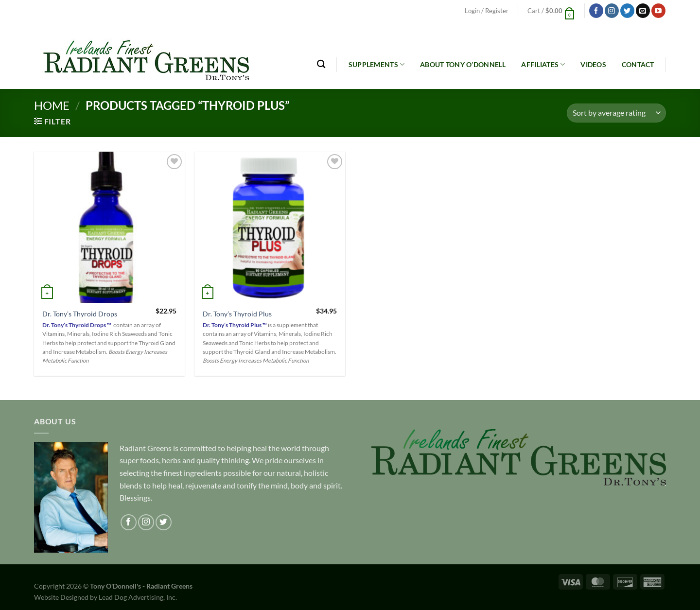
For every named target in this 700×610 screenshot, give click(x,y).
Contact (638, 64)
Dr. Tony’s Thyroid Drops (80, 314)
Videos (593, 64)
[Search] (321, 64)
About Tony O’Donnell (463, 64)
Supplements (377, 64)
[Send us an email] (643, 11)
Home (52, 105)
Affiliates (543, 64)
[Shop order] (616, 113)
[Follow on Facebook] (596, 11)
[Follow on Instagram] (612, 11)
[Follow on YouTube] (658, 11)
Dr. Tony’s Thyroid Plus (237, 314)
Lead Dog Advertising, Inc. (138, 597)
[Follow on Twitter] (627, 11)
